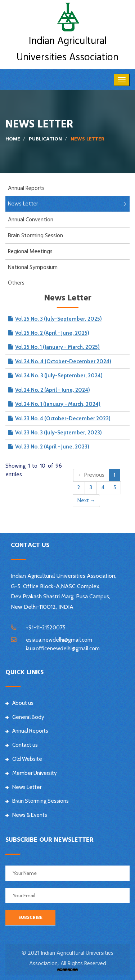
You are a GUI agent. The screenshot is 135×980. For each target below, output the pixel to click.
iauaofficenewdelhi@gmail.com (63, 649)
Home (13, 139)
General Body (25, 717)
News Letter (23, 204)
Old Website (24, 759)
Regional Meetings (30, 251)
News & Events (26, 815)
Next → (86, 500)
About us (19, 703)
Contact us (22, 745)
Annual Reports (26, 188)
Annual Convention (31, 220)
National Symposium (33, 267)
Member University (31, 773)
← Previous (91, 475)
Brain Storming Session (35, 235)
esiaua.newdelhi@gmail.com (59, 640)
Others (16, 283)
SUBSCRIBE (30, 918)
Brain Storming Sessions (37, 801)
